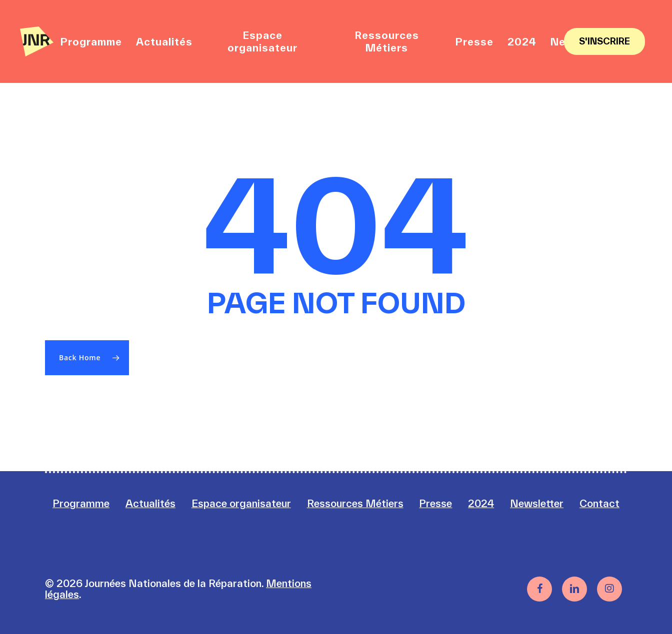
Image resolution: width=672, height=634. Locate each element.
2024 (481, 503)
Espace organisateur (241, 503)
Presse (435, 503)
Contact (599, 503)
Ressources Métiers (355, 503)
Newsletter (537, 503)
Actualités (150, 503)
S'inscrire (604, 41)
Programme (81, 503)
